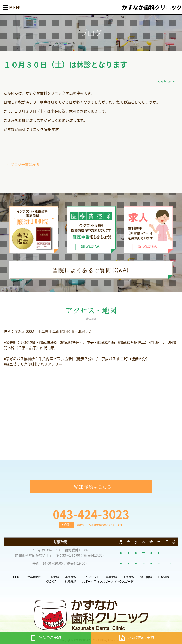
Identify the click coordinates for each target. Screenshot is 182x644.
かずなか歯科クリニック (152, 7)
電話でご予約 (45, 637)
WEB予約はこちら (93, 487)
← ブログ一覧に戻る (23, 164)
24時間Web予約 (136, 637)
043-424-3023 (91, 514)
